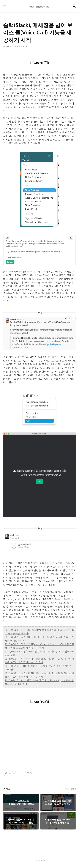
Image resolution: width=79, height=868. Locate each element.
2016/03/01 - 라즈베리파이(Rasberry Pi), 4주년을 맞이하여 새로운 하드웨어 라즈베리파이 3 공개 (39, 660)
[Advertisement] (39, 737)
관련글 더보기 (70, 789)
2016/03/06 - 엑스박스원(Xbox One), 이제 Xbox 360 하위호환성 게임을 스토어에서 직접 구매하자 (39, 646)
